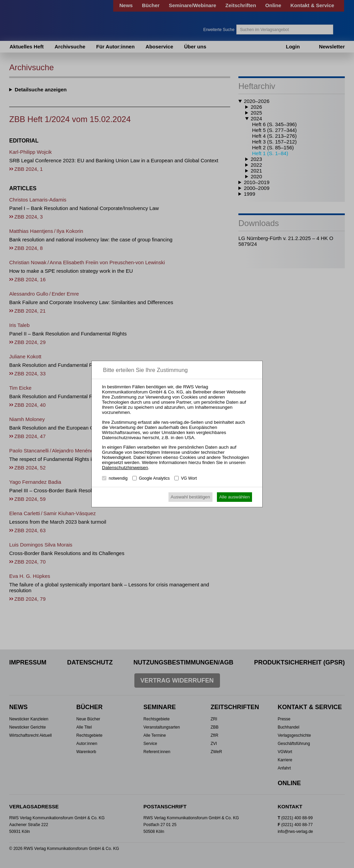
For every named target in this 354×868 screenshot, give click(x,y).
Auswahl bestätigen (190, 497)
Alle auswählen (235, 497)
